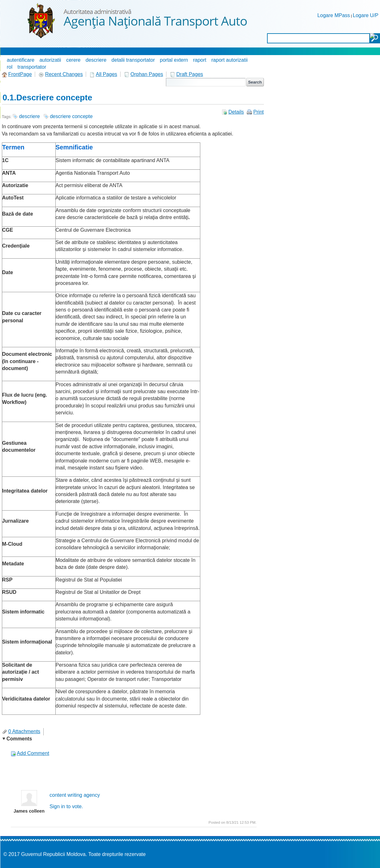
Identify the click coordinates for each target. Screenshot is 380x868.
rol (10, 67)
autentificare (21, 60)
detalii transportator (133, 60)
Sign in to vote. (66, 806)
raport (200, 60)
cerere (73, 60)
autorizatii (50, 60)
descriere (96, 60)
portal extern (174, 60)
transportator (32, 67)
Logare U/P (366, 15)
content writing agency (75, 795)
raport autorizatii (230, 60)
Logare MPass (334, 15)
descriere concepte (71, 116)
